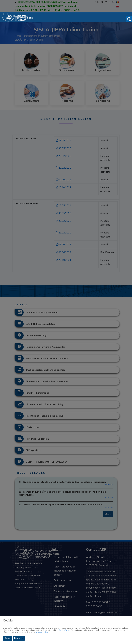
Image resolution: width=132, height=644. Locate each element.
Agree (8, 638)
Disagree (19, 638)
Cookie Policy (64, 630)
